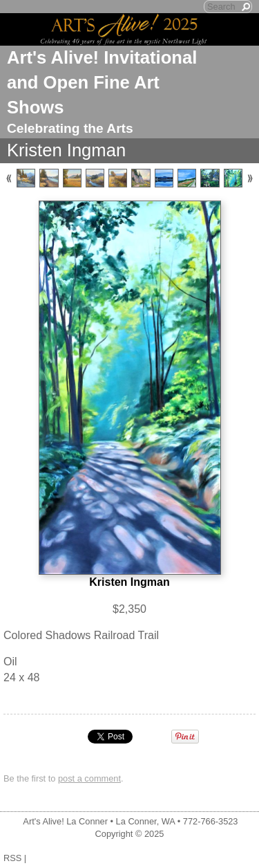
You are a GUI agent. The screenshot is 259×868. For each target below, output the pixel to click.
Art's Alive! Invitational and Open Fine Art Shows (102, 82)
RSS (12, 858)
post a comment (89, 778)
